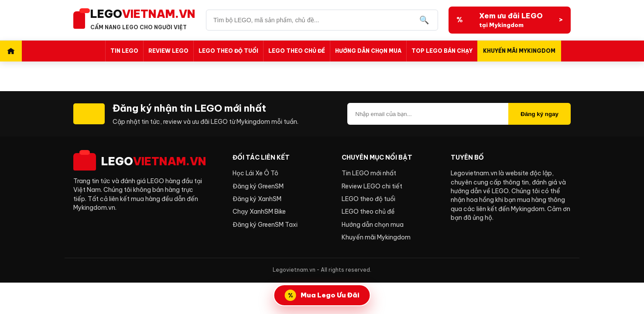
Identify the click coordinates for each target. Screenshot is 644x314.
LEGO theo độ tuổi (228, 51)
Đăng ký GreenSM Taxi (265, 225)
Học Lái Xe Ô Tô (255, 173)
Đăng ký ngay (540, 114)
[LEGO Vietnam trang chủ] (134, 20)
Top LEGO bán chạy (442, 51)
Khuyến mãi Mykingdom (519, 51)
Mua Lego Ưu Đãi (330, 295)
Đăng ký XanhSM (257, 199)
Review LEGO (168, 51)
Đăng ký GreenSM (258, 186)
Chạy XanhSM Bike (259, 212)
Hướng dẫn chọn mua (368, 51)
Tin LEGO (124, 51)
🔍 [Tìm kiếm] (424, 20)
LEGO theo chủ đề (297, 51)
